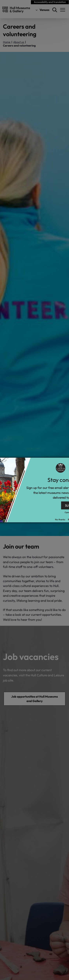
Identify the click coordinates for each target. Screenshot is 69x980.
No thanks (60, 519)
